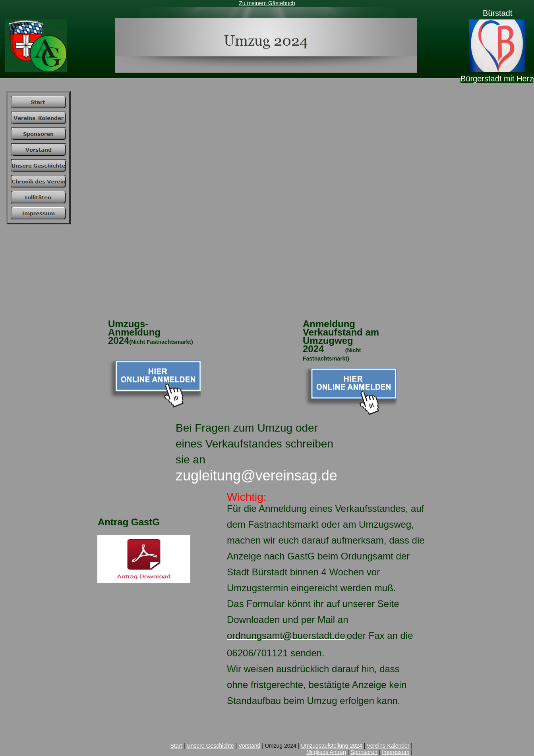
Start (176, 746)
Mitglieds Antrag (326, 752)
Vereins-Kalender (388, 746)
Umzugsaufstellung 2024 (332, 746)
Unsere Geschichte (210, 746)
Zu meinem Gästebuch (267, 3)
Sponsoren (364, 752)
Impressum (396, 752)
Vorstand (249, 746)
